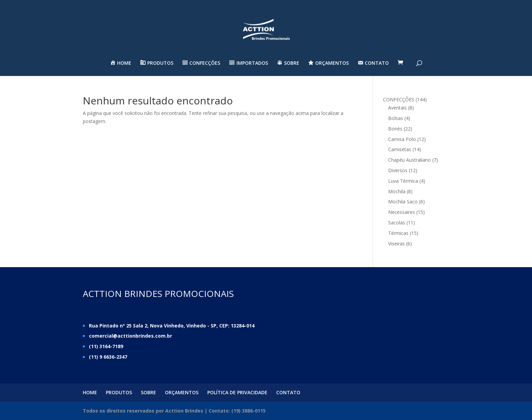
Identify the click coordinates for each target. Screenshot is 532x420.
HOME (90, 392)
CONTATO (288, 392)
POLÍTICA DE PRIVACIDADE (237, 392)
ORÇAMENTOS (182, 392)
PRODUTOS (119, 392)
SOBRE (148, 392)
